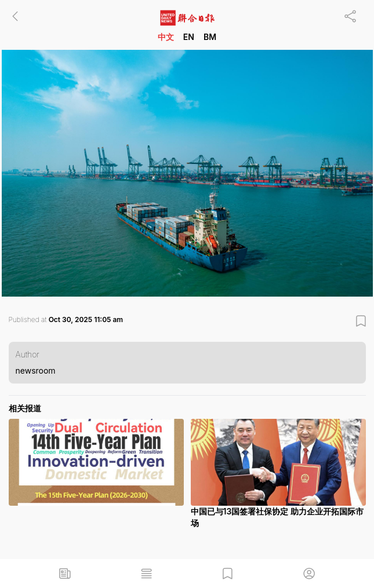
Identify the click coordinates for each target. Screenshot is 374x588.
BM (210, 37)
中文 (166, 37)
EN (189, 37)
